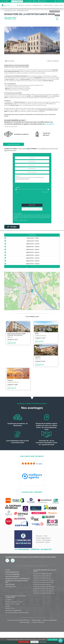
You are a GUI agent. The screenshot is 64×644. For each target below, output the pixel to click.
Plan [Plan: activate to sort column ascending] (50, 237)
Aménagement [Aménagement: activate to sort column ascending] (42, 237)
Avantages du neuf (37, 5)
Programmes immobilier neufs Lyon (42, 595)
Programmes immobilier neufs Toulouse (43, 606)
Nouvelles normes (10, 625)
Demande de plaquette (13, 144)
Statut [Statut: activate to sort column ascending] (56, 237)
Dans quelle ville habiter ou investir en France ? (17, 629)
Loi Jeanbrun (9, 617)
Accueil (8, 587)
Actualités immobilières (13, 591)
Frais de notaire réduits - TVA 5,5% (14, 619)
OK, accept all (52, 640)
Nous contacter (10, 604)
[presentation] (32, 198)
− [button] (6, 293)
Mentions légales (23, 220)
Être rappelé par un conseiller (32, 209)
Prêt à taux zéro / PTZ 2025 (12, 621)
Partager (12, 227)
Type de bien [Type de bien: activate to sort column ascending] (10, 237)
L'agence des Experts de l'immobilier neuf (18, 596)
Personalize (35, 642)
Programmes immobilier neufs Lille (42, 593)
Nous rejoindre (10, 601)
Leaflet (46, 326)
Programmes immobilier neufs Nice (42, 601)
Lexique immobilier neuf (12, 589)
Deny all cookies (24, 642)
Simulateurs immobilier (12, 593)
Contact (61, 5)
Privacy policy (43, 642)
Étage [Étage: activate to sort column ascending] (33, 237)
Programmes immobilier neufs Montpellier (44, 604)
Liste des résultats (55, 11)
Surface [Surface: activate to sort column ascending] (20, 237)
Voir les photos (10, 61)
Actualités (56, 5)
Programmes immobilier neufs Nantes (43, 591)
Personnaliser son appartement (13, 627)
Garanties (8, 623)
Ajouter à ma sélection (53, 61)
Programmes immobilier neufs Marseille (43, 599)
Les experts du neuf (48, 5)
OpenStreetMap (52, 326)
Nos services (28, 5)
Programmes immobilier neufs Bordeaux (43, 597)
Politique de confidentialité (50, 637)
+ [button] (6, 291)
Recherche (20, 5)
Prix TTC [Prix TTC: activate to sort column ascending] (27, 236)
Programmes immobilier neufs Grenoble (43, 608)
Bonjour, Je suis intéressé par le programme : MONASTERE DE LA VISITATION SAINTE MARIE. (32, 179)
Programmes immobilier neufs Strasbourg (44, 610)
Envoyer (32, 205)
